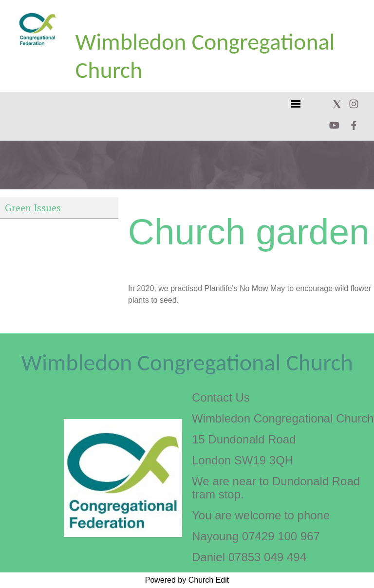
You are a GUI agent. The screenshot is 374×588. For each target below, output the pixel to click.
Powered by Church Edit (187, 580)
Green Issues (33, 208)
